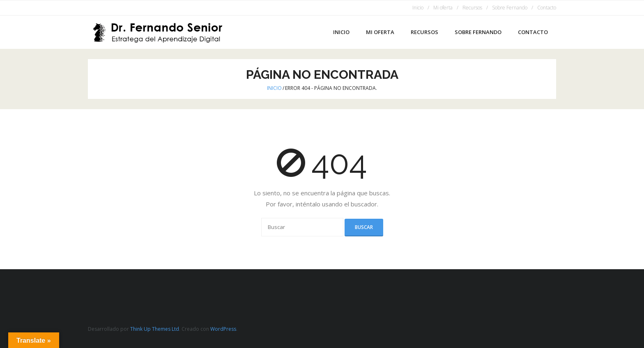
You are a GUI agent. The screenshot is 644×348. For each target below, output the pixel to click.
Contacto (547, 8)
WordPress (223, 329)
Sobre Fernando (510, 8)
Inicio (418, 8)
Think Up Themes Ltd (155, 329)
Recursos (472, 8)
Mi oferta (443, 8)
